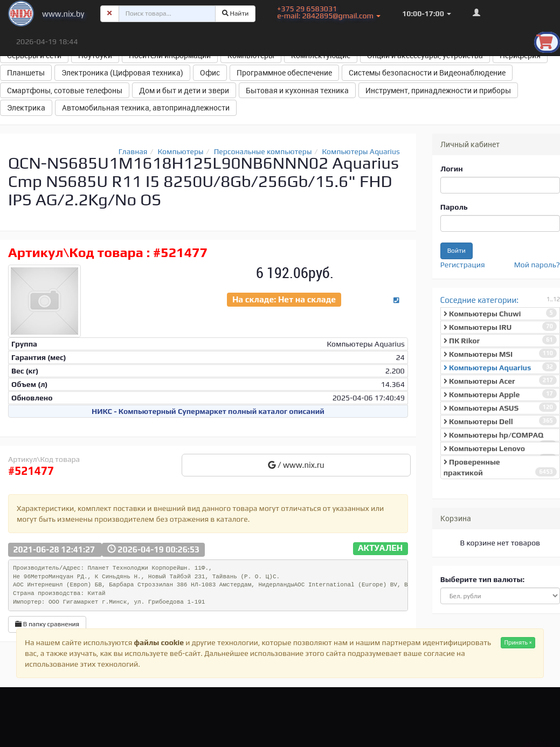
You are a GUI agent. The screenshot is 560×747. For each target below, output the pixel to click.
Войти (457, 251)
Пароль (454, 207)
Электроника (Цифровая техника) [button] (122, 72)
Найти (236, 13)
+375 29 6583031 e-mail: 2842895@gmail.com (329, 12)
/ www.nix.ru (296, 465)
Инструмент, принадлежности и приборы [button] (438, 90)
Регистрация (463, 265)
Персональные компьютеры (263, 151)
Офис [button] (210, 72)
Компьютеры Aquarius (361, 151)
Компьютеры (181, 151)
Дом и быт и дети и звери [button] (184, 90)
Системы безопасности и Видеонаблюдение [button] (427, 72)
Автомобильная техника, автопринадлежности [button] (146, 108)
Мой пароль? (537, 265)
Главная (133, 151)
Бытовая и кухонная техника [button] (297, 90)
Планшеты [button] (26, 72)
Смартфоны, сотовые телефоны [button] (65, 90)
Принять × (518, 642)
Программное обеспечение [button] (284, 72)
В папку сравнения (47, 624)
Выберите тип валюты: (482, 579)
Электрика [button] (26, 108)
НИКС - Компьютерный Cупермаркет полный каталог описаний (208, 411)
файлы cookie (159, 642)
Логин (452, 169)
